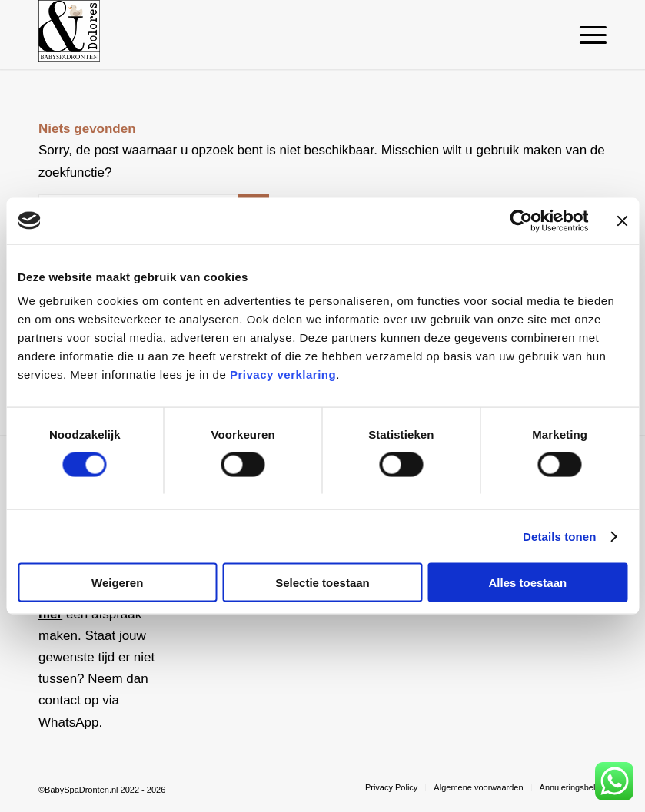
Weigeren (117, 583)
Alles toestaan (527, 583)
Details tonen (559, 536)
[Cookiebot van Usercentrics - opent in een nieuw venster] (521, 220)
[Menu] (585, 35)
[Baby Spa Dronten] (69, 35)
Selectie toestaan (322, 583)
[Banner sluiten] (622, 220)
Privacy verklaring (283, 375)
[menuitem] (585, 35)
